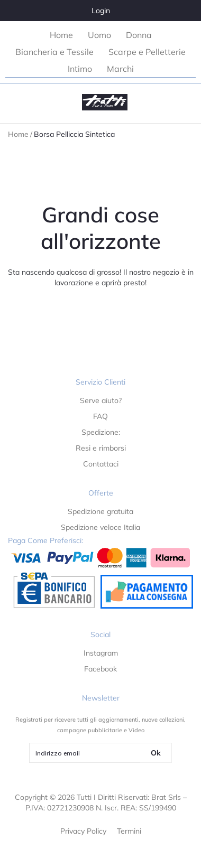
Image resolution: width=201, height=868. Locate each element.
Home (18, 134)
